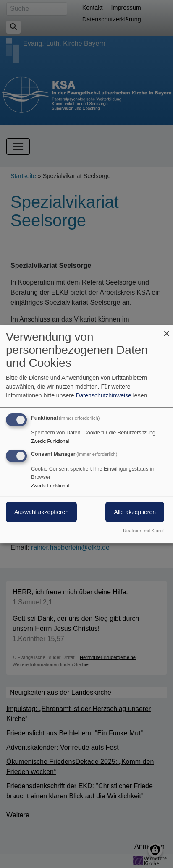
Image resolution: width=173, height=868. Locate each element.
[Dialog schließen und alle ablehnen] (167, 330)
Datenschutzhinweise (104, 395)
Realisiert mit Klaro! (143, 531)
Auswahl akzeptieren (41, 512)
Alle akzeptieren (135, 512)
